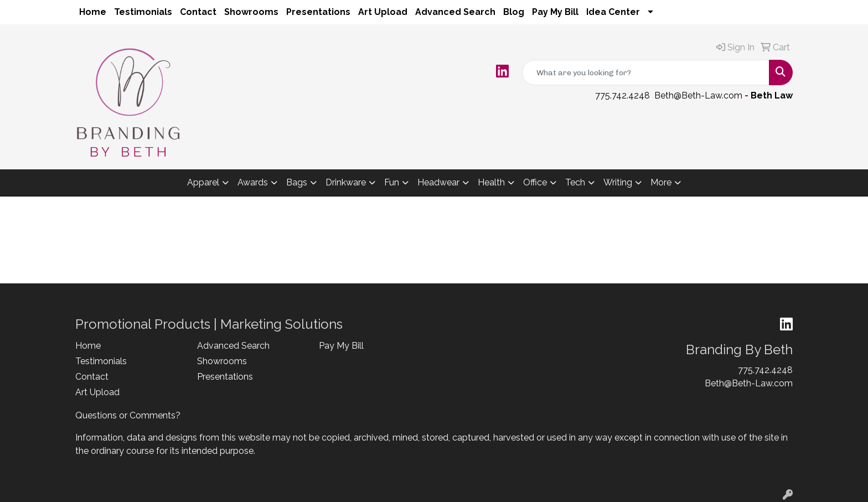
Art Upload (383, 12)
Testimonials (143, 12)
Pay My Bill (555, 12)
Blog (514, 12)
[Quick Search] (646, 73)
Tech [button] (575, 182)
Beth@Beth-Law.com (698, 95)
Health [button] (491, 182)
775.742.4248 (622, 95)
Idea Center (613, 12)
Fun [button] (392, 182)
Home (93, 12)
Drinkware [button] (346, 182)
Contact (198, 12)
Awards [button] (253, 182)
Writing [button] (618, 182)
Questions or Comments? (128, 415)
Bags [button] (297, 182)
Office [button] (535, 182)
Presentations (318, 12)
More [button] (661, 182)
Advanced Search (455, 12)
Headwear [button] (438, 182)
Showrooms (251, 12)
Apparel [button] (203, 182)
